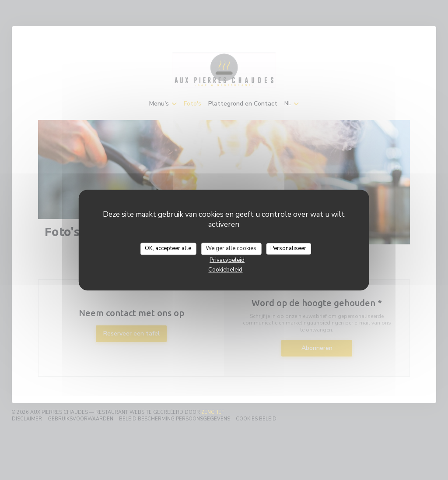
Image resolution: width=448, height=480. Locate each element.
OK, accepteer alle (168, 248)
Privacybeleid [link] (227, 260)
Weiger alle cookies (231, 248)
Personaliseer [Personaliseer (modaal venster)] (288, 248)
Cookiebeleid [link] (225, 270)
